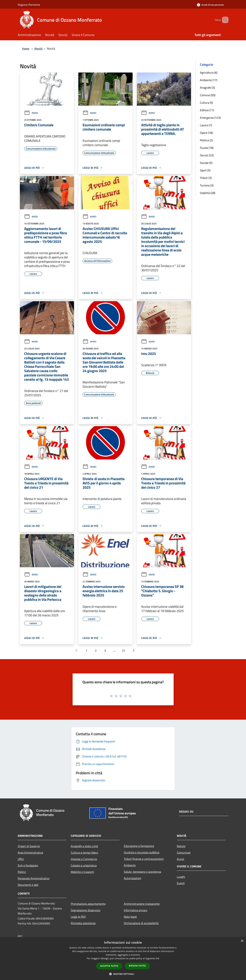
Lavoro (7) (206, 125)
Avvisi (31, 113)
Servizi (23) (207, 155)
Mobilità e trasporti (82, 872)
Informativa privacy (136, 910)
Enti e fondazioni (28, 865)
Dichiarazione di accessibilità (141, 923)
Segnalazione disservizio (86, 910)
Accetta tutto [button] (109, 966)
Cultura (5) (206, 103)
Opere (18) (206, 133)
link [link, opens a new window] (157, 958)
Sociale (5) (206, 163)
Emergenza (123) (210, 118)
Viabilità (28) (208, 193)
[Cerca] (224, 20)
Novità (38, 49)
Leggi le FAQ (78, 917)
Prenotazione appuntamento (88, 904)
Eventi (181, 883)
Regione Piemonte (29, 5)
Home (26, 49)
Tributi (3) (206, 178)
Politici (22, 872)
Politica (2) (206, 140)
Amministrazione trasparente (142, 904)
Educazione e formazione (139, 846)
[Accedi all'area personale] (210, 5)
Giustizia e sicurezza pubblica (142, 852)
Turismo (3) (207, 185)
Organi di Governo (29, 846)
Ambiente (130, 865)
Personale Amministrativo (34, 878)
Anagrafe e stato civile (84, 846)
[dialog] (123, 959)
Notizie (181, 846)
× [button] (242, 941)
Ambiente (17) (209, 80)
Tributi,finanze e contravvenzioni (144, 859)
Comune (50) (208, 95)
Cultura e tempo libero (84, 853)
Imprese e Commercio (84, 859)
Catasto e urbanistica (84, 865)
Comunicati (184, 853)
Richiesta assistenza (83, 923)
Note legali (130, 917)
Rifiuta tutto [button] (137, 966)
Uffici (21, 859)
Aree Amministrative (30, 853)
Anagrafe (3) (207, 88)
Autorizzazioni (132, 878)
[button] (123, 974)
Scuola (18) (207, 148)
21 (124, 651)
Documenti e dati (28, 885)
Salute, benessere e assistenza (142, 872)
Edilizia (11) (207, 110)
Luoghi (181, 877)
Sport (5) (205, 170)
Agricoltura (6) (209, 73)
